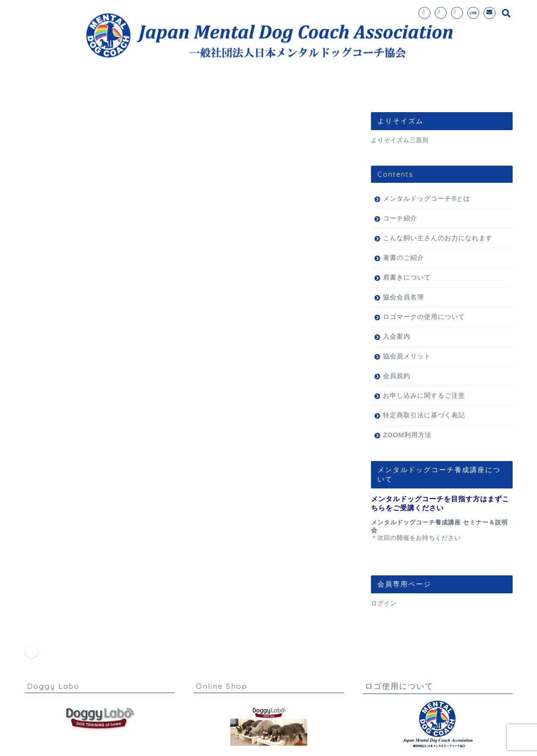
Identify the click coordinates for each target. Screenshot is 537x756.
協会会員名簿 (403, 297)
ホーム (96, 90)
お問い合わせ (372, 90)
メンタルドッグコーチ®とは (175, 90)
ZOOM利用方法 (407, 435)
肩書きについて (407, 277)
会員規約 (397, 376)
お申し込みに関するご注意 (424, 395)
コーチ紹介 (311, 90)
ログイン (384, 603)
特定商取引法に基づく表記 (424, 415)
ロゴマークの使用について (424, 317)
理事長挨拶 (434, 90)
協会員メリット (407, 356)
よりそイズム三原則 (400, 140)
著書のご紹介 (403, 257)
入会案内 (257, 90)
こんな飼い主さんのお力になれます (438, 238)
